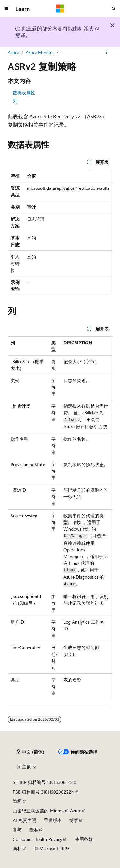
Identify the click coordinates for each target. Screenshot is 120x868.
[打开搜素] (114, 9)
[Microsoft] (60, 9)
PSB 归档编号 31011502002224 (43, 792)
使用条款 (84, 839)
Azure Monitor (40, 52)
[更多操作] (107, 52)
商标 (17, 848)
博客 (74, 820)
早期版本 (53, 820)
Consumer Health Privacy (38, 839)
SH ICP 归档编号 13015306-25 (43, 782)
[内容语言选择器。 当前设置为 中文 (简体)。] (30, 752)
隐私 (17, 801)
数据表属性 (24, 92)
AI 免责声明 (24, 820)
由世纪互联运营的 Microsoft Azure (47, 811)
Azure (13, 52)
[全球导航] (6, 9)
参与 (17, 830)
